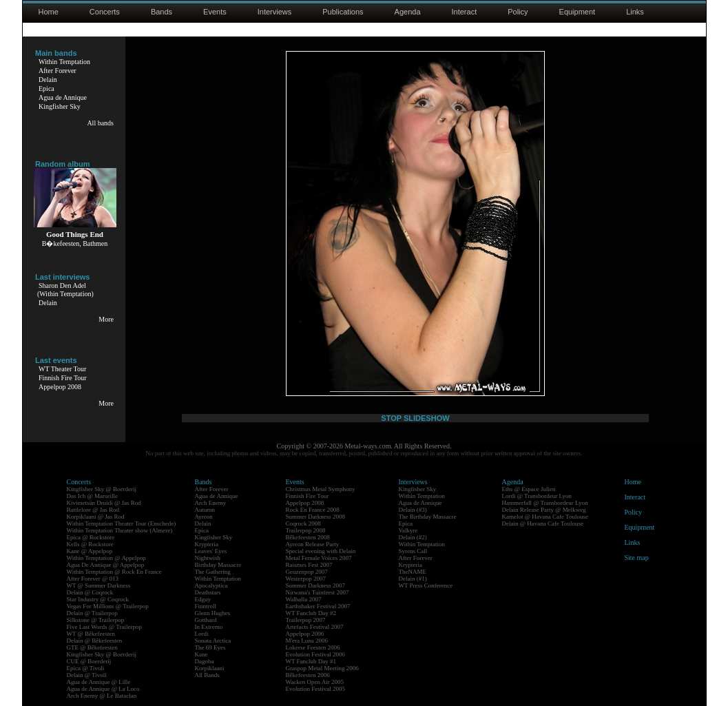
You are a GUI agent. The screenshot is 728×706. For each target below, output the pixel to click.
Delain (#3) (413, 510)
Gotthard (206, 620)
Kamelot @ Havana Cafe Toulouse (545, 517)
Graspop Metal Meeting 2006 (322, 668)
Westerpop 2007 (306, 579)
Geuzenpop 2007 (307, 572)
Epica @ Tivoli (86, 668)
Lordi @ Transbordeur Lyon (537, 496)
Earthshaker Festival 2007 (318, 606)
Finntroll (206, 606)
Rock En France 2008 (313, 510)
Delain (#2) (413, 537)
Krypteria (207, 544)
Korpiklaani (210, 668)
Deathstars (208, 592)
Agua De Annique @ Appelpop (106, 565)
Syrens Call (413, 551)
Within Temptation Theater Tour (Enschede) (122, 523)
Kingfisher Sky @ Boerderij (102, 489)
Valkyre (408, 530)
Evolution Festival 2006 (316, 654)
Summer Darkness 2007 (316, 585)
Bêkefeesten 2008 (308, 537)
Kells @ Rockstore (90, 544)
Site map (637, 558)
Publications (343, 12)
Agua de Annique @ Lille (99, 682)
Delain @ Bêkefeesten (95, 641)
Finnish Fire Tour (63, 378)
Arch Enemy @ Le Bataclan (102, 696)
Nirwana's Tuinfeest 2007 (318, 592)
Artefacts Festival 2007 (315, 627)
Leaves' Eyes (211, 551)
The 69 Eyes (210, 647)
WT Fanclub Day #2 (311, 613)
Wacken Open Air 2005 (315, 682)
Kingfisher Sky (60, 106)
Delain (48, 80)
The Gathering (213, 572)
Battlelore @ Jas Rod (93, 510)
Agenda (408, 12)
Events (215, 12)
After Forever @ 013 (93, 579)
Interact (465, 12)
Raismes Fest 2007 (309, 565)
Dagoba (205, 661)
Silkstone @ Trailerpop (96, 620)
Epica (46, 89)
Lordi (202, 634)
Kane (201, 654)
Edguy (203, 599)
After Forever (58, 71)
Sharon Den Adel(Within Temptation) (65, 290)
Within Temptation (64, 62)
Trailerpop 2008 (306, 530)
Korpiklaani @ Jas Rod (96, 517)
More (106, 319)
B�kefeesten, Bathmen (75, 243)
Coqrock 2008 (303, 523)
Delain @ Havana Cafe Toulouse (543, 523)
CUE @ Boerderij (89, 661)
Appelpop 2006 (305, 634)
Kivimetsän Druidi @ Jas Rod (104, 503)
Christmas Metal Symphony (321, 489)
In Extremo (209, 627)
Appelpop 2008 (60, 387)
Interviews (275, 12)
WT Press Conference (426, 585)
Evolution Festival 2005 (316, 689)
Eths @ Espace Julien (529, 489)
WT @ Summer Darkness (99, 585)
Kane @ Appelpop (90, 551)
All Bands (207, 675)
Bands (162, 12)
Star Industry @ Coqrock (98, 599)
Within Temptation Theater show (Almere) (120, 530)
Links (635, 12)
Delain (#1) (413, 579)
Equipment (578, 12)
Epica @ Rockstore (91, 537)
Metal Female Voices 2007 (319, 558)
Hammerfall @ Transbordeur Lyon (545, 503)
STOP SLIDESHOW (415, 418)
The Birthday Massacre (428, 517)
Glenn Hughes (213, 613)
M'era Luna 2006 (307, 641)
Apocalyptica (211, 585)
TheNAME (413, 572)
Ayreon (204, 517)
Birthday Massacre (218, 565)
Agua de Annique (63, 97)
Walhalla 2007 (304, 599)
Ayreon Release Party (313, 544)
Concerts (105, 12)
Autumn (205, 510)
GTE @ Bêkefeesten (92, 647)
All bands (100, 123)
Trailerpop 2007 (306, 620)
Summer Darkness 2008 (316, 517)
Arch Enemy (211, 503)
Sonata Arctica (213, 641)
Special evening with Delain (321, 551)
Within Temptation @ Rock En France (114, 572)
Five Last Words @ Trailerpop (104, 627)
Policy (518, 12)
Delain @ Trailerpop (92, 613)
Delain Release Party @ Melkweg (544, 510)
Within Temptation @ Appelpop (106, 558)
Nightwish (208, 558)
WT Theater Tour (62, 369)
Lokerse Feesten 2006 (313, 647)
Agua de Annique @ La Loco (103, 689)
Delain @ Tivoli (87, 675)
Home (49, 12)
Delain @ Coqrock (90, 592)
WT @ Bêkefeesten (91, 634)
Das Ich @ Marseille (93, 496)
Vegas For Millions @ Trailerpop (108, 606)
